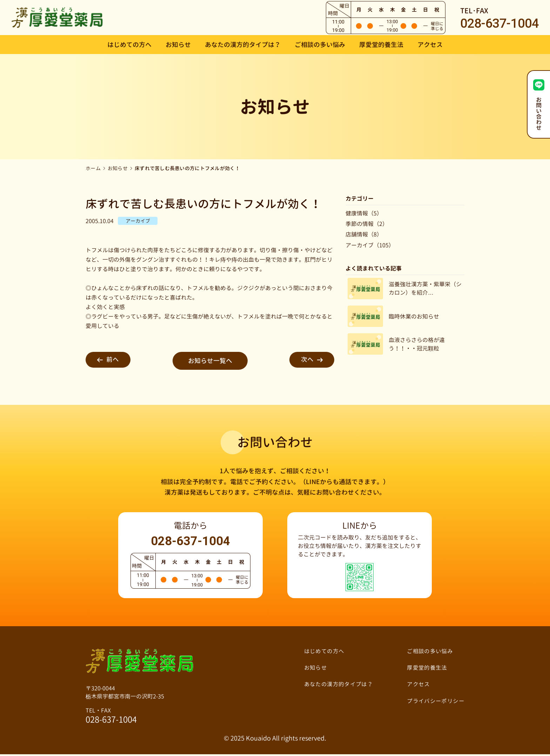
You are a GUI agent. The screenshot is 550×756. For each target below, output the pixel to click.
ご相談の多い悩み (320, 45)
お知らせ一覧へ (210, 361)
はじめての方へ (129, 45)
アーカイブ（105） (370, 245)
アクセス (430, 45)
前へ (111, 361)
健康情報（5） (364, 213)
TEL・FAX (111, 717)
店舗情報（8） (364, 234)
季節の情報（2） (367, 224)
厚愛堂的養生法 (381, 45)
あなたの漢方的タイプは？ (243, 45)
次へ (309, 361)
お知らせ (178, 45)
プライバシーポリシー (435, 702)
